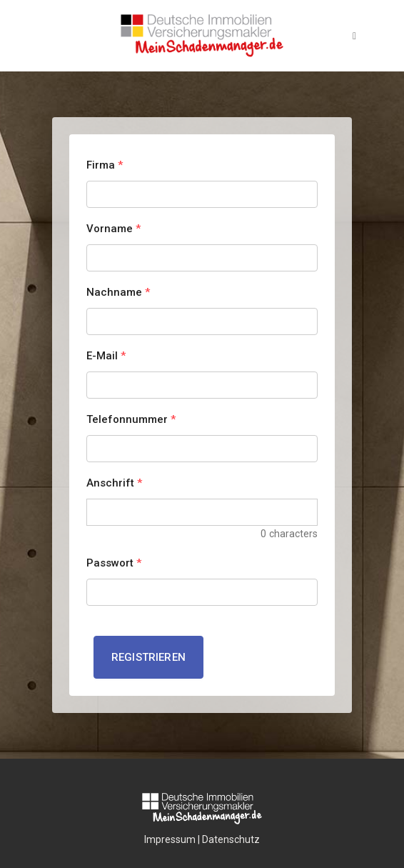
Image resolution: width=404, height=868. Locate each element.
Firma (105, 165)
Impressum (170, 839)
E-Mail (106, 356)
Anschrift (114, 483)
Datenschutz (231, 839)
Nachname (118, 292)
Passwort (114, 563)
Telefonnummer (131, 419)
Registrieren (148, 657)
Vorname (113, 229)
